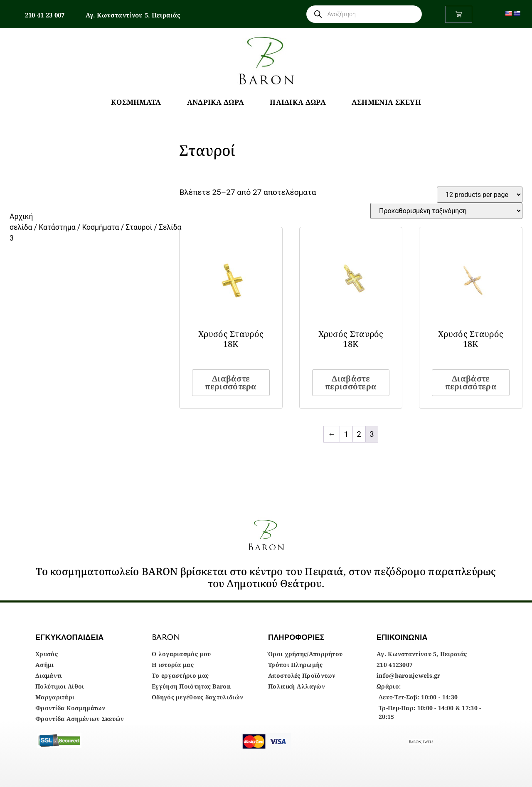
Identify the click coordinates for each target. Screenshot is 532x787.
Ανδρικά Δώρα (216, 102)
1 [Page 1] (346, 434)
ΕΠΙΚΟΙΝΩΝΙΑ (402, 637)
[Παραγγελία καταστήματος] (446, 211)
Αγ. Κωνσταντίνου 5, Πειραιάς (133, 15)
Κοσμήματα (136, 102)
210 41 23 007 (45, 15)
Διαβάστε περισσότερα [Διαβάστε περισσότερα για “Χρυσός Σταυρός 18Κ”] (231, 382)
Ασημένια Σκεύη (386, 102)
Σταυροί (139, 227)
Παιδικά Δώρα (298, 102)
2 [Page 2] (359, 434)
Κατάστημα (57, 227)
